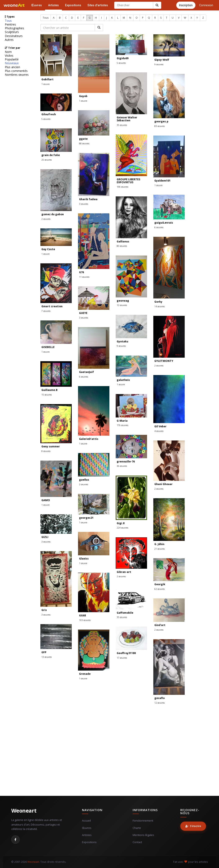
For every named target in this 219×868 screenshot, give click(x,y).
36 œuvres (122, 466)
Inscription (186, 5)
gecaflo (159, 698)
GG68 (82, 615)
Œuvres (36, 5)
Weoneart (24, 810)
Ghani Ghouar (163, 484)
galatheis (123, 380)
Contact (137, 842)
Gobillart (47, 79)
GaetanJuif (86, 372)
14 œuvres (159, 306)
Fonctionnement (143, 821)
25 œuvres (47, 160)
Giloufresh (49, 114)
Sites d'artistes (98, 5)
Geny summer (51, 446)
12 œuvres (122, 305)
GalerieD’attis (89, 439)
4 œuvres (159, 431)
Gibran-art (124, 572)
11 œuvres (84, 277)
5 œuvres (121, 63)
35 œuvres (122, 125)
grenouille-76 (126, 462)
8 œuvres (46, 451)
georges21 (86, 518)
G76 (81, 272)
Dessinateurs (14, 36)
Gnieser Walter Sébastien (127, 119)
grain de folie (51, 155)
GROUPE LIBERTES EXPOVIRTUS (128, 181)
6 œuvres (159, 227)
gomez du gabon (53, 214)
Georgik (160, 584)
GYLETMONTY (164, 361)
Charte (137, 828)
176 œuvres (122, 425)
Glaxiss (84, 559)
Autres (9, 40)
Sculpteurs (12, 32)
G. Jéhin (159, 544)
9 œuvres (159, 64)
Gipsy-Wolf (162, 60)
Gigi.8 (121, 523)
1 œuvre (45, 84)
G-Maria (122, 421)
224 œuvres (122, 528)
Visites (9, 56)
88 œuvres (84, 143)
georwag (123, 301)
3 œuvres (84, 204)
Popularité (12, 59)
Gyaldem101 (162, 181)
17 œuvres (122, 658)
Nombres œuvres (17, 75)
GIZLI (45, 537)
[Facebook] (15, 840)
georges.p (161, 121)
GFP (44, 652)
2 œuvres (46, 219)
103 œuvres (85, 620)
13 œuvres (47, 657)
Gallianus (123, 241)
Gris (44, 610)
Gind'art (160, 625)
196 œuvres (122, 187)
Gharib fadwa (88, 199)
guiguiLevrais (164, 223)
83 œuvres (159, 126)
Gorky (158, 302)
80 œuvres (122, 246)
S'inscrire (193, 826)
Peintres (10, 24)
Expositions (73, 5)
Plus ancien (12, 67)
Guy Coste (48, 249)
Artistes (53, 5)
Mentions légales (143, 835)
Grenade (85, 674)
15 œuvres (47, 395)
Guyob (83, 96)
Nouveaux (12, 63)
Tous (8, 21)
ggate (83, 139)
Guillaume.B (49, 390)
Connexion (206, 5)
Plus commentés (16, 71)
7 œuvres (46, 311)
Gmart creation (52, 306)
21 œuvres (159, 549)
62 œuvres (159, 589)
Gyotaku (122, 341)
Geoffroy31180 (126, 653)
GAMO (46, 500)
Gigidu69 (123, 58)
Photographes (14, 28)
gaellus (84, 480)
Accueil (86, 821)
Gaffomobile (125, 613)
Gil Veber (160, 426)
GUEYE (83, 313)
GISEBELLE (48, 347)
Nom (8, 52)
